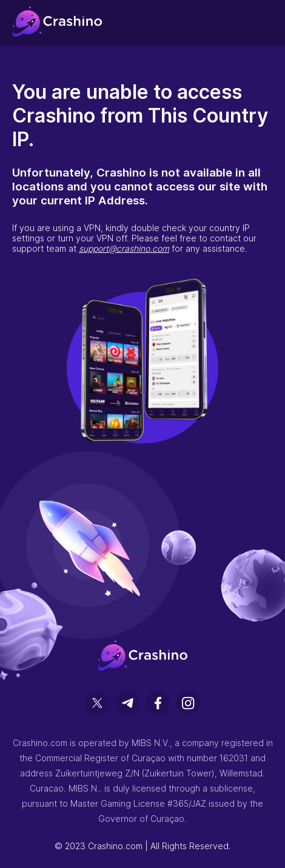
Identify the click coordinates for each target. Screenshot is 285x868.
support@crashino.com (124, 248)
